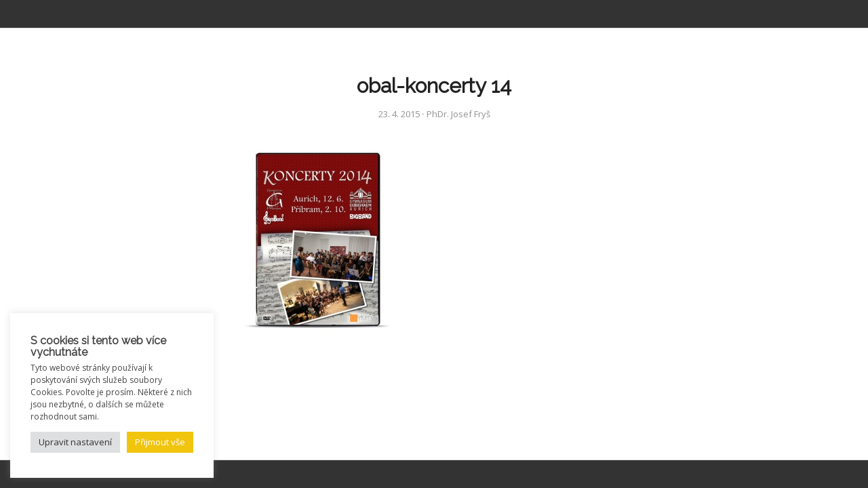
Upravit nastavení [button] (75, 442)
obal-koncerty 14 (434, 86)
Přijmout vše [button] (160, 442)
